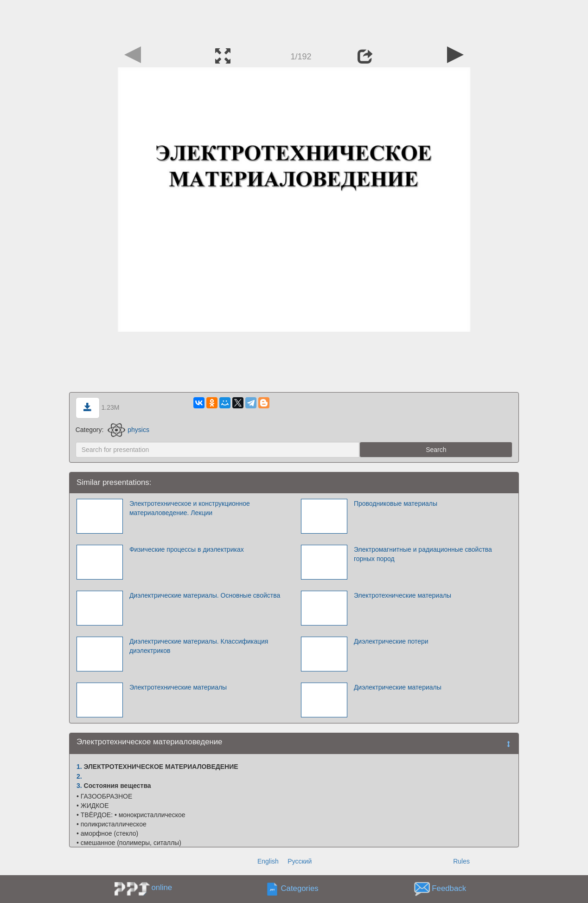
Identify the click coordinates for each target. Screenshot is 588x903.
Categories (300, 889)
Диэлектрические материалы (398, 687)
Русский (300, 861)
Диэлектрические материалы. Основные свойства (205, 595)
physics (128, 430)
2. (79, 776)
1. (79, 767)
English (268, 861)
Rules (461, 861)
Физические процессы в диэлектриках (187, 549)
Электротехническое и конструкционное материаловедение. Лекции (190, 508)
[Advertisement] (294, 21)
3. (79, 786)
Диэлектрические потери (391, 641)
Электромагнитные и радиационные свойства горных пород (423, 554)
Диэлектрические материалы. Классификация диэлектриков (199, 646)
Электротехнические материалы (403, 595)
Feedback (449, 889)
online (162, 887)
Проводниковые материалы (396, 503)
